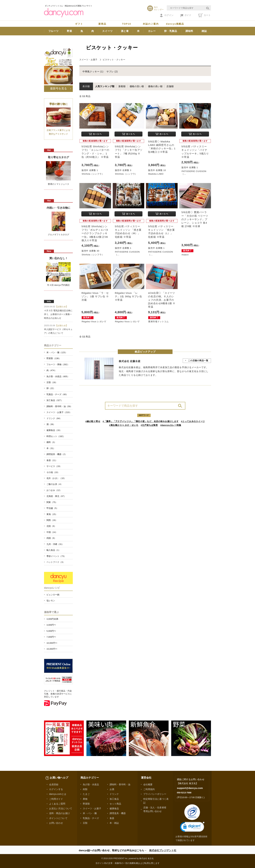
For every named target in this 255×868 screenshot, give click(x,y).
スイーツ (107, 31)
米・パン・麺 (90, 813)
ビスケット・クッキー (114, 60)
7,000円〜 (51, 637)
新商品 (102, 24)
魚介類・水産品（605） (58, 376)
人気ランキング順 (105, 86)
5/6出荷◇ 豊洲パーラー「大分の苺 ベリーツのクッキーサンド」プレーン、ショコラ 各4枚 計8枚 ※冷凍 (195, 219)
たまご (86, 794)
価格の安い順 (137, 86)
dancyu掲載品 (175, 24)
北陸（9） (51, 526)
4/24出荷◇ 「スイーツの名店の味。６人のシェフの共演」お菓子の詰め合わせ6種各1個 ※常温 (162, 300)
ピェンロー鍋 (53, 595)
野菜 (70, 31)
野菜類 (86, 804)
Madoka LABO (156, 174)
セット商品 (115, 804)
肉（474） (52, 370)
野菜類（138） (54, 358)
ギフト (79, 24)
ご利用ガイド (56, 799)
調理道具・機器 (118, 813)
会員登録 (54, 784)
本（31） (51, 448)
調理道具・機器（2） (57, 454)
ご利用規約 (149, 789)
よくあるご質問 (57, 804)
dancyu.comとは (58, 794)
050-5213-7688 (184, 793)
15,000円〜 (52, 649)
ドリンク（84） (54, 418)
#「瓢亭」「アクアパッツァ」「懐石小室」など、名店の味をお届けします (141, 421)
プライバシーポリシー (155, 794)
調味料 (189, 31)
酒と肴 (125, 31)
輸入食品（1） (53, 550)
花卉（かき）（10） (56, 478)
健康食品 (114, 808)
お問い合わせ (56, 823)
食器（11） (52, 460)
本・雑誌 (114, 823)
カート (204, 15)
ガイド (186, 15)
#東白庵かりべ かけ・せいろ (124, 425)
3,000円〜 (51, 625)
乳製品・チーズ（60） (57, 394)
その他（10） (53, 472)
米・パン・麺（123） (57, 352)
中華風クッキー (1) (93, 72)
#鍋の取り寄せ (93, 421)
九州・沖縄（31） (55, 544)
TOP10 (127, 24)
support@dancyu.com (190, 788)
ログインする (56, 789)
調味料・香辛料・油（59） (59, 406)
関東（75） (52, 502)
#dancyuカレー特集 (171, 425)
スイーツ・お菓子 (88, 60)
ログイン (167, 15)
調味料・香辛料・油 (120, 784)
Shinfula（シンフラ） (93, 174)
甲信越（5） (52, 508)
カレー (152, 31)
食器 (112, 818)
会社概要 (148, 784)
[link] (192, 827)
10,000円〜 (52, 643)
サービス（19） (54, 466)
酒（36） (51, 424)
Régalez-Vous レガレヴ (94, 322)
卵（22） (51, 388)
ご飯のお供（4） (55, 484)
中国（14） (52, 532)
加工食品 (114, 799)
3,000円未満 (52, 619)
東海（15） (52, 514)
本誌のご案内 (151, 24)
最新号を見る (58, 88)
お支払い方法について (61, 808)
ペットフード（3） (56, 562)
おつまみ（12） (54, 490)
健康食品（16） (54, 430)
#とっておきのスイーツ (193, 421)
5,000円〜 (51, 631)
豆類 (85, 823)
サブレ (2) (112, 72)
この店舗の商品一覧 (198, 361)
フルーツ (53, 31)
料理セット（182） (56, 436)
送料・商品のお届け (59, 813)
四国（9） (51, 538)
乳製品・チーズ (91, 818)
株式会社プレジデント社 (163, 850)
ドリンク (114, 794)
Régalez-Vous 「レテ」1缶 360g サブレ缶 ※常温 (128, 296)
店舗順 (170, 86)
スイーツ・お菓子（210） (59, 412)
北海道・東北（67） (56, 496)
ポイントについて (58, 818)
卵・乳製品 (171, 31)
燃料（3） (51, 442)
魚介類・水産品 (91, 784)
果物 (85, 799)
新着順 (122, 86)
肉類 (85, 789)
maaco (185, 255)
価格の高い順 (155, 86)
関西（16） (52, 520)
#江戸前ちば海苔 (149, 425)
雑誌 (204, 31)
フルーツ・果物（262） (58, 364)
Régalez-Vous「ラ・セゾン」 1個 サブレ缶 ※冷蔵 (95, 296)
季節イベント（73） (56, 556)
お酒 (112, 789)
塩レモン (51, 601)
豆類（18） (52, 382)
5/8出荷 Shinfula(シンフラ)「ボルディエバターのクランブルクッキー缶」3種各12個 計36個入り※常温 (95, 233)
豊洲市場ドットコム (158, 322)
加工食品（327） (55, 400)
